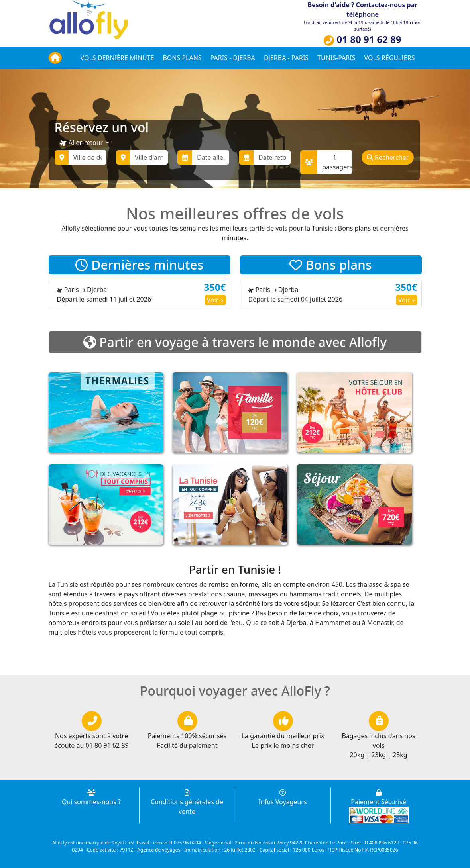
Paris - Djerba (233, 58)
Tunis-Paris (336, 58)
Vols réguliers (390, 58)
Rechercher (388, 157)
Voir (215, 300)
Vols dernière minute (117, 58)
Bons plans (182, 58)
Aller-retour (82, 143)
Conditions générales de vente (187, 802)
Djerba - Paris (286, 58)
